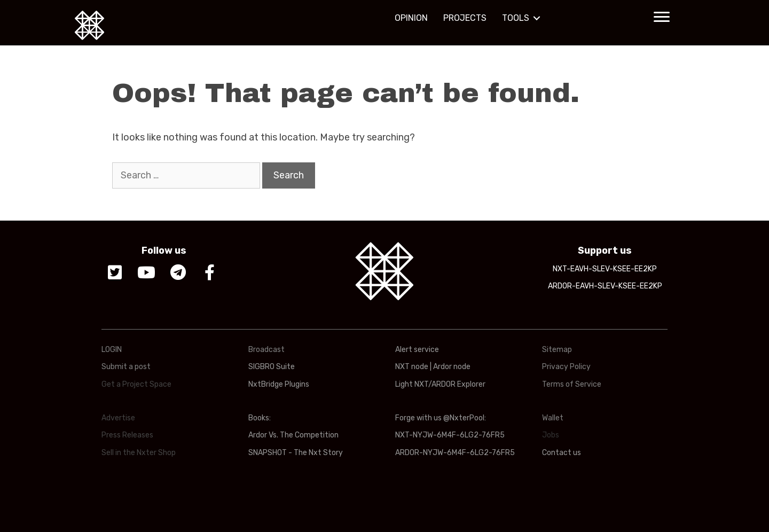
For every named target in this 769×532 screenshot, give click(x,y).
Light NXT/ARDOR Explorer (440, 384)
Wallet (553, 418)
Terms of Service (572, 384)
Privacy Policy (566, 367)
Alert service (417, 350)
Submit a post (126, 367)
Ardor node (452, 367)
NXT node (412, 367)
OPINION (411, 18)
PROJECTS (465, 18)
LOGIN (112, 350)
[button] (662, 17)
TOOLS (516, 18)
